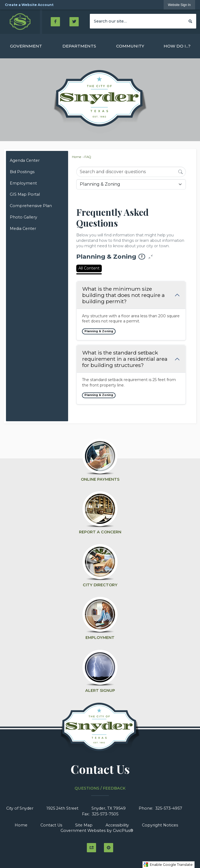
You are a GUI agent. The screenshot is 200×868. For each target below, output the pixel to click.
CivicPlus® (123, 831)
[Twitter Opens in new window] (74, 22)
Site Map (84, 825)
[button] (190, 21)
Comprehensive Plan (31, 206)
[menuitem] (26, 46)
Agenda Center (25, 160)
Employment (23, 183)
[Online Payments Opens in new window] (100, 458)
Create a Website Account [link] (29, 5)
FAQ (88, 157)
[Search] (180, 172)
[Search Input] (131, 172)
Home (77, 157)
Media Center (23, 229)
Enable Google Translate (168, 865)
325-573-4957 (169, 808)
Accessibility (117, 825)
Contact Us (51, 825)
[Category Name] (131, 184)
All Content (89, 268)
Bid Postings (22, 172)
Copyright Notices (160, 825)
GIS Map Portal (25, 194)
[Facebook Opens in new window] (55, 22)
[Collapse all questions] (151, 257)
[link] (179, 5)
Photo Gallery (23, 217)
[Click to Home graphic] (100, 730)
